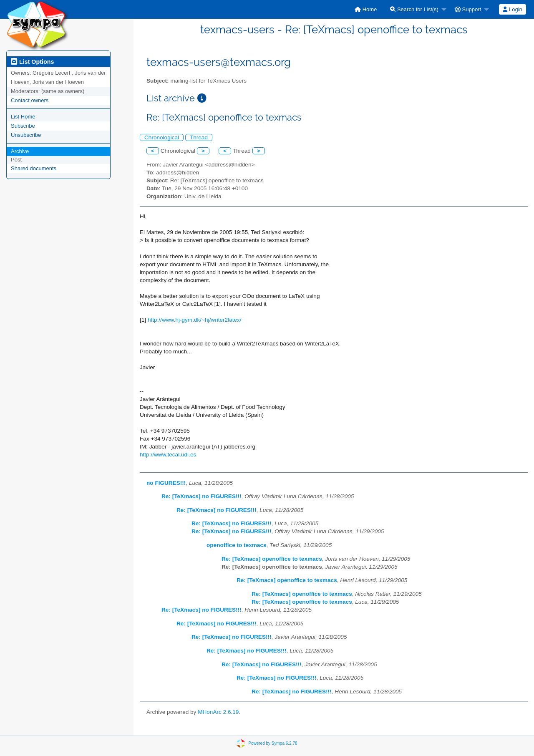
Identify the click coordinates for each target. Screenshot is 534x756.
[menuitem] (366, 9)
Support (468, 9)
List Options (32, 62)
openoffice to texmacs (237, 545)
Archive (20, 151)
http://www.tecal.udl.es (168, 455)
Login (512, 9)
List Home (23, 117)
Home (366, 9)
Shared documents (34, 168)
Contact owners (30, 100)
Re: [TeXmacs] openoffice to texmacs (272, 559)
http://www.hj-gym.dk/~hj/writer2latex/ (195, 320)
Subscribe (23, 126)
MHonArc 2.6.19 (218, 712)
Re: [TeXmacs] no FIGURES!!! (202, 496)
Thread (199, 137)
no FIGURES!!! (166, 483)
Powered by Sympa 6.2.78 (273, 743)
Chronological (162, 137)
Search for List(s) (414, 9)
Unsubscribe (26, 135)
